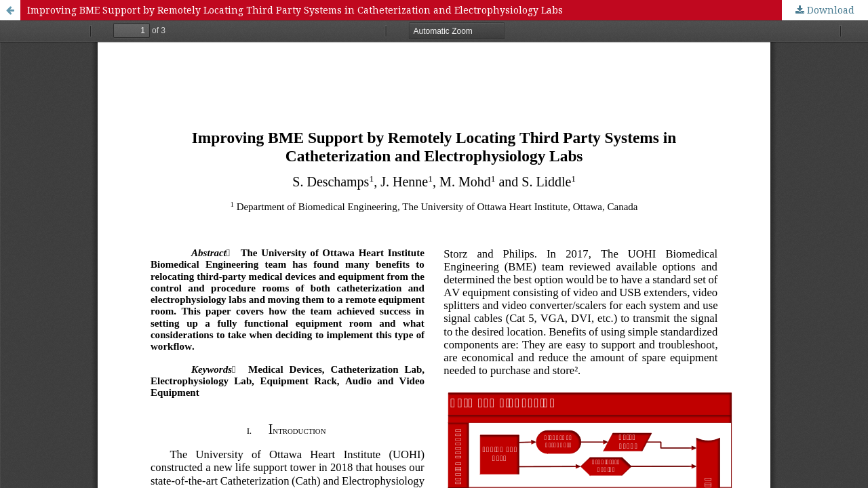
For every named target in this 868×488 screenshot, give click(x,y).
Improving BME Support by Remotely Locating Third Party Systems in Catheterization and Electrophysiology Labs (295, 10)
